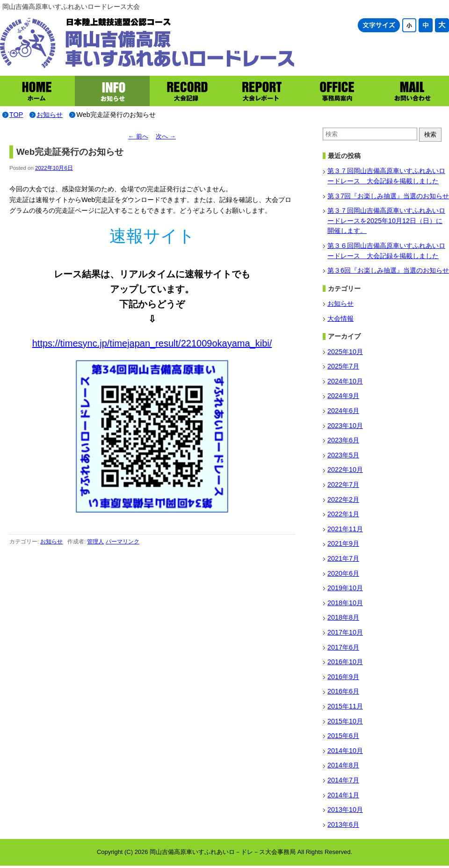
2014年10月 (345, 751)
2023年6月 (343, 440)
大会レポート (262, 91)
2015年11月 (345, 706)
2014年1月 (343, 795)
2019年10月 (345, 588)
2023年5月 (343, 455)
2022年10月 (345, 470)
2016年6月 (343, 691)
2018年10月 (345, 603)
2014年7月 (343, 780)
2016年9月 (343, 677)
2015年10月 (345, 721)
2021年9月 (343, 543)
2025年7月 (343, 366)
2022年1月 (343, 514)
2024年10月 (345, 381)
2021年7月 (343, 558)
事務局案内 (337, 91)
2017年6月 (343, 647)
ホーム (37, 91)
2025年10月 (345, 352)
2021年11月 (345, 529)
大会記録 (187, 91)
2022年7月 (343, 485)
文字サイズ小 (409, 25)
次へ (166, 136)
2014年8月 (343, 765)
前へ (138, 136)
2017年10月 (345, 632)
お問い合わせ (412, 91)
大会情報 (340, 318)
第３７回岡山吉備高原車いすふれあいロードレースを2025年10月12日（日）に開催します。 (386, 221)
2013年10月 (345, 810)
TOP (16, 115)
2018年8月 (343, 617)
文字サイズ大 (442, 25)
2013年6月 (343, 825)
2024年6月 (343, 411)
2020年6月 (343, 573)
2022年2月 (343, 499)
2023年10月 (345, 426)
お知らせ (112, 91)
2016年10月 (345, 662)
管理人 (95, 542)
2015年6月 (343, 736)
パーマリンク (123, 542)
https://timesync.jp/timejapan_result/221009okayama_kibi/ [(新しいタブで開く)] (152, 343)
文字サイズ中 (426, 25)
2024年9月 (343, 396)
